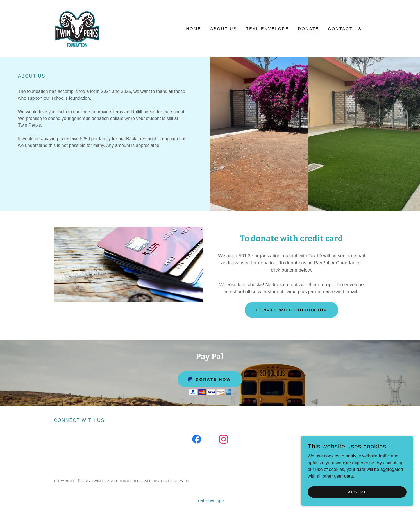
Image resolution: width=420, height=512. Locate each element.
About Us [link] (223, 29)
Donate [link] (309, 29)
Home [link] (194, 29)
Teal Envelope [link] (268, 29)
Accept (357, 492)
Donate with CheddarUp (292, 310)
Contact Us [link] (345, 29)
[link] (77, 28)
